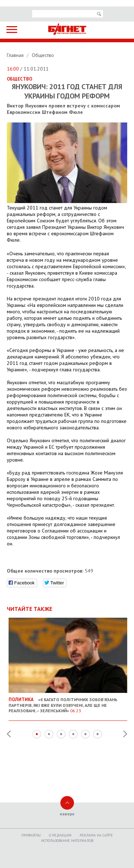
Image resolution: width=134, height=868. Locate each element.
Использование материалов (67, 841)
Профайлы (31, 835)
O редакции (60, 835)
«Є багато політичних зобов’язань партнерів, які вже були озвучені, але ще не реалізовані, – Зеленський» (68, 702)
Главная (16, 55)
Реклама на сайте (96, 835)
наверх (67, 814)
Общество (43, 55)
